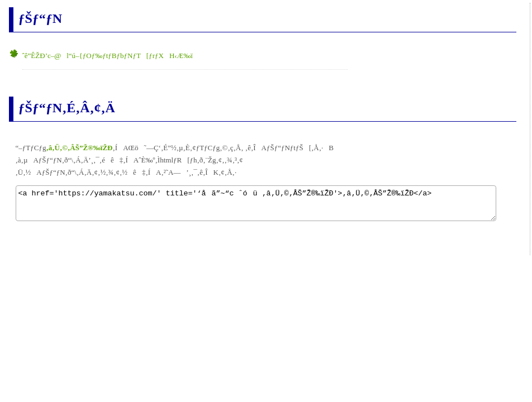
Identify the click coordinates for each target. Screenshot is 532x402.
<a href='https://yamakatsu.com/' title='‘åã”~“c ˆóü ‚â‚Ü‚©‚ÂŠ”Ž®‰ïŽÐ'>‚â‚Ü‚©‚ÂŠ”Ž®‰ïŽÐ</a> (256, 203)
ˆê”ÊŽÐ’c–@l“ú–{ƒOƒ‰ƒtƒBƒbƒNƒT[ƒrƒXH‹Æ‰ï (108, 56)
